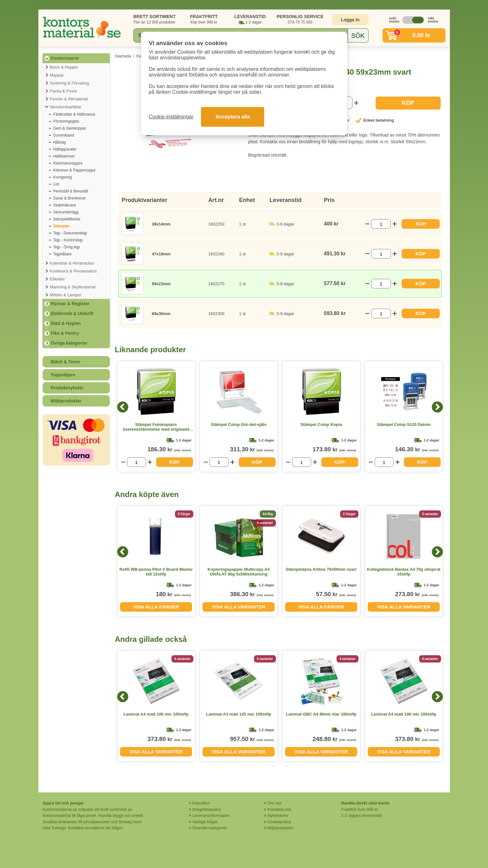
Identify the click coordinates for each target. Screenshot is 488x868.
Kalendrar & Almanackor (72, 263)
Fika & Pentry (65, 333)
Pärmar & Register (70, 304)
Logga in (350, 20)
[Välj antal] (381, 224)
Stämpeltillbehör (67, 219)
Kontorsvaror (65, 58)
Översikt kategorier (210, 828)
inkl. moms (431, 20)
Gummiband (64, 135)
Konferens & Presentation (73, 271)
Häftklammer (64, 156)
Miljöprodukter (66, 401)
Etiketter (57, 279)
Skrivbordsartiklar (66, 107)
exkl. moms (393, 20)
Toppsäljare (63, 375)
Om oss (274, 803)
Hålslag (60, 142)
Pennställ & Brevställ (71, 191)
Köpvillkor (201, 803)
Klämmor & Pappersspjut (74, 170)
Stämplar (61, 226)
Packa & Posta (63, 91)
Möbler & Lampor (66, 295)
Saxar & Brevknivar (70, 198)
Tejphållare (63, 254)
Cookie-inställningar (171, 117)
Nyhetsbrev (278, 815)
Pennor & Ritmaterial (69, 99)
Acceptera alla (233, 117)
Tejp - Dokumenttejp (70, 233)
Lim (56, 184)
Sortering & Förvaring (70, 83)
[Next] (437, 407)
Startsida (123, 56)
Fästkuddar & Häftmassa (74, 114)
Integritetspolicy (207, 809)
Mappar (57, 75)
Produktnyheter (67, 388)
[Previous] (123, 407)
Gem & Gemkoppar (70, 128)
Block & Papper (64, 67)
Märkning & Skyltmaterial (73, 287)
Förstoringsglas (66, 121)
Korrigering (63, 177)
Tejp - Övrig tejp (67, 247)
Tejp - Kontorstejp (68, 240)
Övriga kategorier (69, 343)
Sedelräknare (65, 205)
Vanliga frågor (205, 822)
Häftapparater (65, 149)
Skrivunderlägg (66, 212)
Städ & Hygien (66, 323)
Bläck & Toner (66, 362)
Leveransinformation (211, 815)
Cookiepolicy (279, 822)
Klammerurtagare (68, 163)
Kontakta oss (279, 809)
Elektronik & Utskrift (72, 313)
